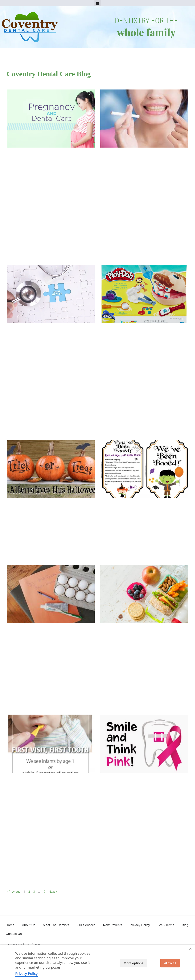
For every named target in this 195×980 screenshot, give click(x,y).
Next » (53, 891)
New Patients (113, 925)
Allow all (170, 963)
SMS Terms (166, 925)
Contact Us (14, 934)
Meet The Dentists (56, 925)
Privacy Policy (140, 925)
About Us (29, 925)
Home (10, 925)
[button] (98, 3)
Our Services (86, 925)
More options (133, 963)
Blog (185, 925)
